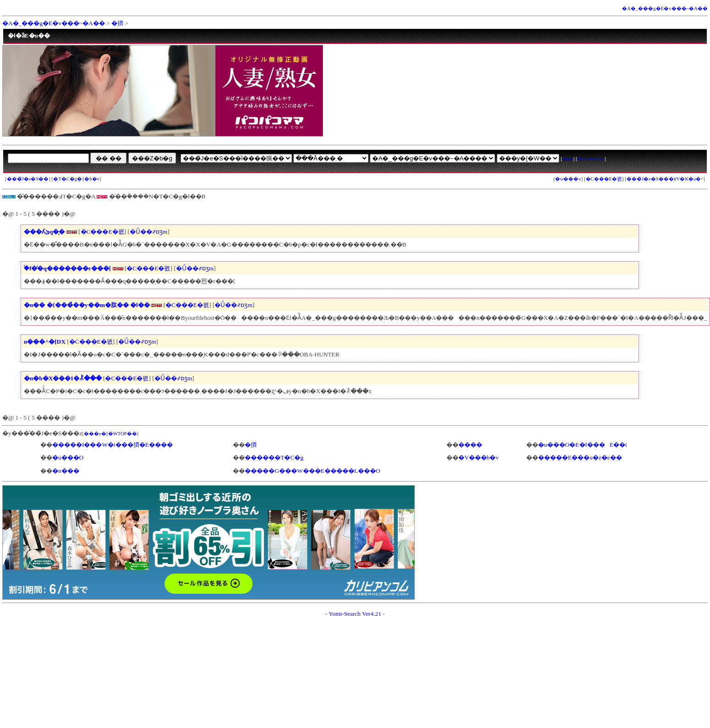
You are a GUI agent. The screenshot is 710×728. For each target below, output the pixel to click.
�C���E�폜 (604, 179)
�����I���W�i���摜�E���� (113, 445)
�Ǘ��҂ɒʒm (149, 232)
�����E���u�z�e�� (580, 457)
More (568, 159)
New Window (591, 159)
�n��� (66, 471)
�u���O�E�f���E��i (583, 445)
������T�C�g (274, 457)
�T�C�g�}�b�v (76, 179)
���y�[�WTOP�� (110, 434)
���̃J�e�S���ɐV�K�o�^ (665, 179)
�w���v (568, 179)
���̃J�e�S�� (28, 179)
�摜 (117, 23)
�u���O (68, 457)
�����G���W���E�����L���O (312, 471)
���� (470, 445)
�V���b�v (479, 457)
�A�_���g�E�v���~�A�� (665, 8)
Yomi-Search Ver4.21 (355, 614)
